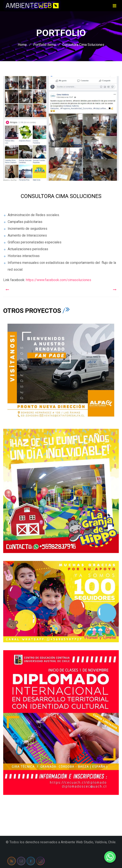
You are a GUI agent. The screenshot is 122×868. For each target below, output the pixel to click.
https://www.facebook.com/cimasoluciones (58, 280)
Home (22, 45)
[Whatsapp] (110, 857)
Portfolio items (45, 45)
